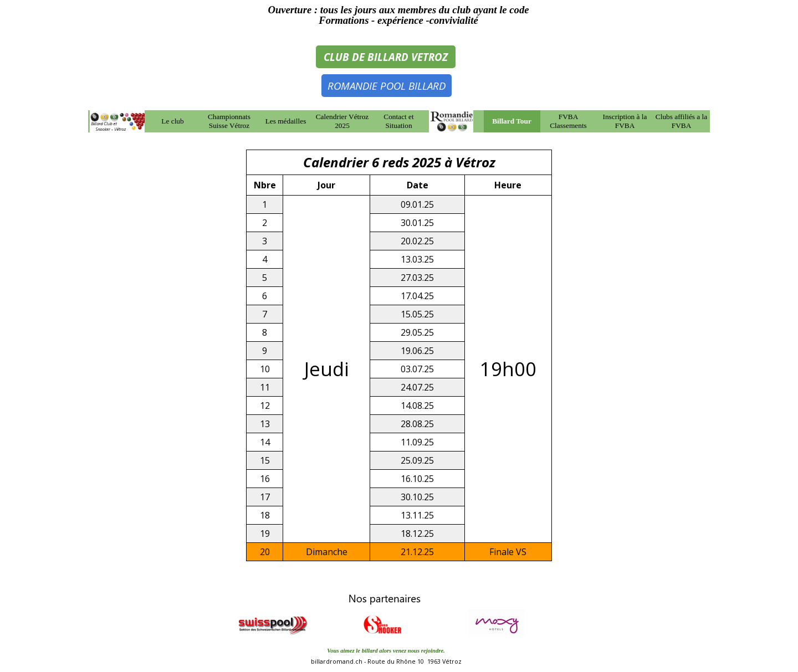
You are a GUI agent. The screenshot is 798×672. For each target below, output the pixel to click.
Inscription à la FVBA (625, 121)
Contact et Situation (398, 121)
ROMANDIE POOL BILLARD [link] (387, 86)
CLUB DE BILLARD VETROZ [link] (386, 57)
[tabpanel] (398, 15)
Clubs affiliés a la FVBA (681, 121)
